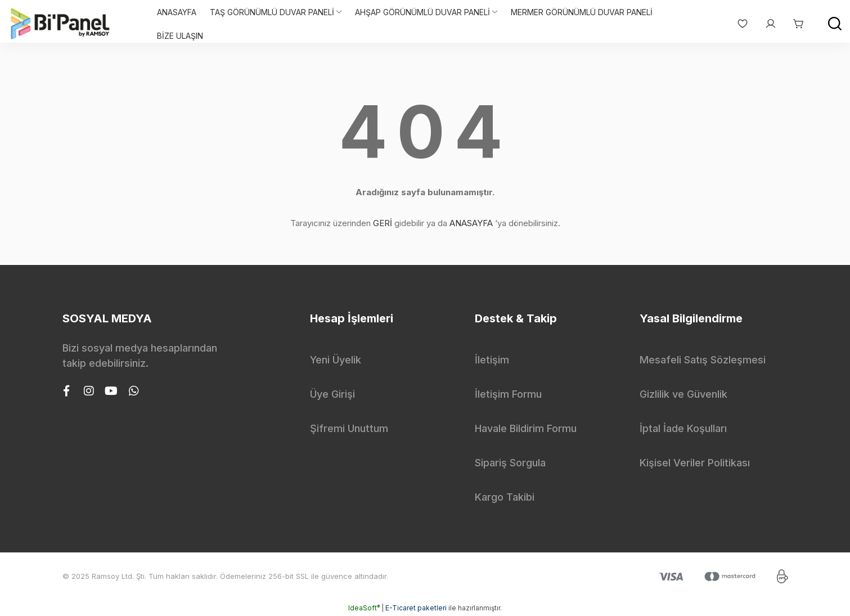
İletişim (492, 360)
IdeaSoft (364, 608)
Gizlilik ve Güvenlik (683, 394)
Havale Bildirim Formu (526, 428)
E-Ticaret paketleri (416, 608)
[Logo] (60, 24)
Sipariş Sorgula (510, 463)
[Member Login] (765, 24)
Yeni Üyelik (336, 360)
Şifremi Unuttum (349, 428)
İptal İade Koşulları (683, 428)
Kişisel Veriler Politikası (695, 463)
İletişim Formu (508, 394)
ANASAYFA (471, 223)
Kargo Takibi (505, 497)
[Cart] (793, 24)
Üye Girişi (332, 394)
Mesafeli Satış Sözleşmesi (703, 360)
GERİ (383, 223)
